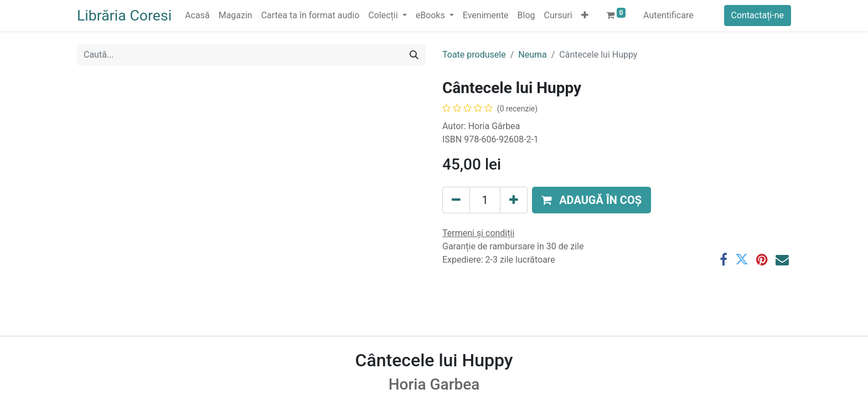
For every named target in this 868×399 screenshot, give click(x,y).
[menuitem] (197, 16)
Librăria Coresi (124, 16)
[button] (585, 16)
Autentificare (668, 15)
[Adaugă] (514, 200)
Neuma (532, 55)
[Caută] (414, 55)
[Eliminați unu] (456, 200)
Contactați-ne (758, 15)
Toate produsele (474, 55)
